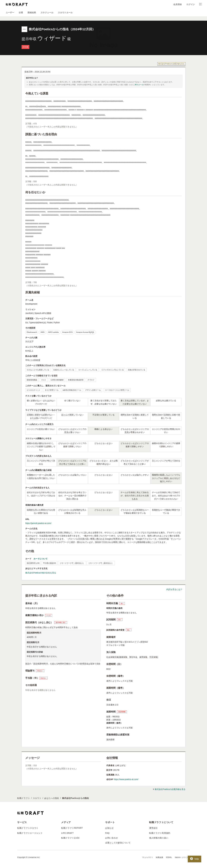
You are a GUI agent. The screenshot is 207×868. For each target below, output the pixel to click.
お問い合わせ (112, 838)
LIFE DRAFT (67, 833)
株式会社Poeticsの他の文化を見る (41, 573)
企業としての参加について (118, 843)
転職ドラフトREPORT (72, 828)
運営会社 (153, 828)
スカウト (37, 798)
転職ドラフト (24, 798)
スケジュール (47, 12)
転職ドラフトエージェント (30, 833)
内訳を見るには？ (174, 589)
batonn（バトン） (182, 857)
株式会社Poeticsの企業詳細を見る (171, 64)
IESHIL (169, 857)
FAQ (107, 833)
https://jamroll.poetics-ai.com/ (38, 523)
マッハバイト (148, 857)
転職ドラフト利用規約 (160, 833)
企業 (21, 12)
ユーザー (10, 12)
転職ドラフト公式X (70, 838)
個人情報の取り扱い (159, 838)
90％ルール (139, 85)
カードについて (41, 559)
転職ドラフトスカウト (28, 828)
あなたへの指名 (52, 798)
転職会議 (160, 857)
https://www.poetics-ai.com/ (126, 779)
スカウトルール (65, 12)
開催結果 (32, 12)
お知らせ (109, 828)
